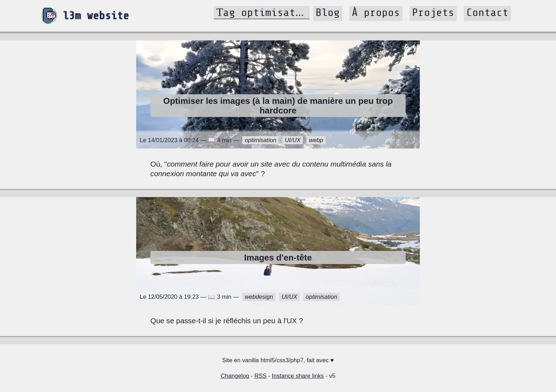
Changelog (235, 376)
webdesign (259, 297)
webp (316, 140)
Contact (487, 12)
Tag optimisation (265, 12)
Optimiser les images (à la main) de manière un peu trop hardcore (278, 106)
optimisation (260, 140)
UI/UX (293, 140)
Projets (433, 12)
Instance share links (298, 376)
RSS (260, 376)
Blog (328, 12)
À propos (376, 12)
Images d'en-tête (278, 257)
